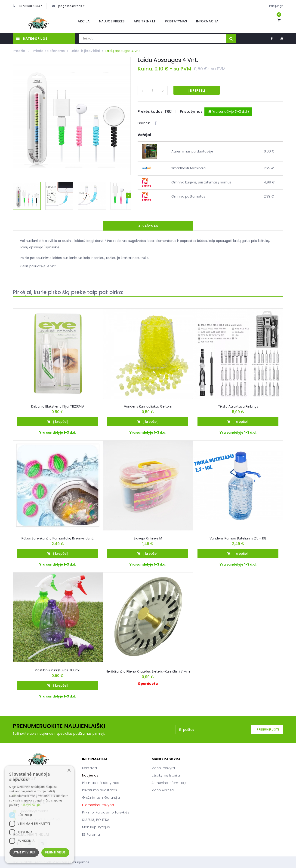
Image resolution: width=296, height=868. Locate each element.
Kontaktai (90, 768)
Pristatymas (176, 21)
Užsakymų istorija (166, 775)
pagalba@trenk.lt (71, 6)
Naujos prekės (112, 21)
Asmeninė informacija (170, 783)
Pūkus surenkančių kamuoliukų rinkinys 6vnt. (58, 538)
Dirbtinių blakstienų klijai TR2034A (58, 406)
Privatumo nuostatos (100, 790)
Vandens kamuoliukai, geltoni (148, 406)
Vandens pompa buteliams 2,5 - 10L (238, 538)
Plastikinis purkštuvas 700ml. (58, 670)
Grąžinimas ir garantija (101, 798)
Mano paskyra (163, 768)
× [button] (69, 771)
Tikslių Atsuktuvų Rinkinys (238, 406)
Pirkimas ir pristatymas (101, 783)
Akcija (84, 21)
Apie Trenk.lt (145, 21)
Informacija (207, 21)
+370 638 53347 (30, 6)
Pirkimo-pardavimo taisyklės (106, 812)
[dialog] (39, 815)
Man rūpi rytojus (96, 827)
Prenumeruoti (268, 729)
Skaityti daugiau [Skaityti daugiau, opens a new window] (32, 805)
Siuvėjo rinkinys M (148, 538)
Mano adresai (163, 790)
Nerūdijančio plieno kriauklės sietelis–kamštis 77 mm (148, 671)
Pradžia (19, 51)
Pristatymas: (192, 111)
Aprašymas (148, 226)
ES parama (91, 834)
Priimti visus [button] (55, 852)
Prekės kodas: (151, 111)
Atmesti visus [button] (24, 852)
